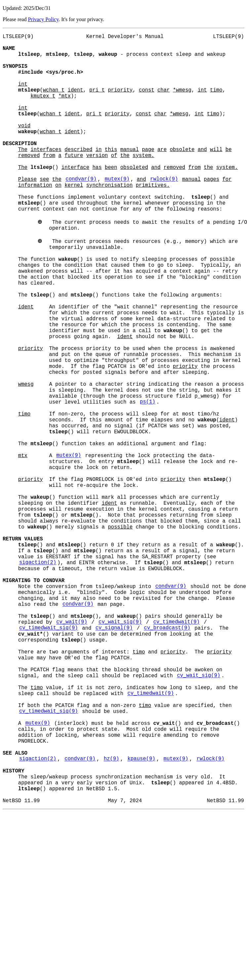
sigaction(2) (38, 677)
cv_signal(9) (114, 757)
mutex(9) (117, 212)
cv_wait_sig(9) (120, 750)
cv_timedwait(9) (176, 750)
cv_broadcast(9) (167, 757)
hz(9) (112, 917)
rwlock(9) (164, 212)
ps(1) (148, 481)
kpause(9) (141, 917)
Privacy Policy (43, 19)
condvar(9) (81, 212)
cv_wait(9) (72, 750)
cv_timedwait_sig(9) (49, 757)
